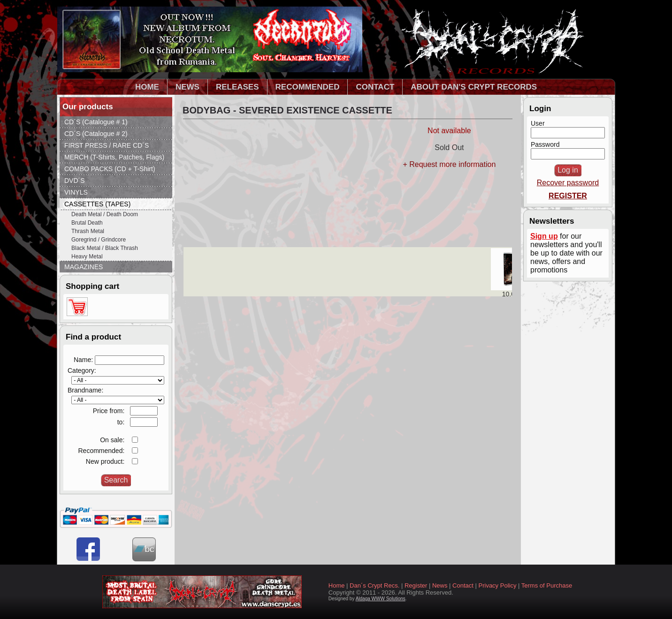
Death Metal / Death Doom (105, 214)
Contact (463, 585)
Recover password (568, 183)
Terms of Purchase (547, 585)
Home (337, 585)
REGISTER (568, 196)
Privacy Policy (498, 585)
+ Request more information (449, 164)
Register (416, 585)
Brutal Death (87, 223)
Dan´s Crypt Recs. (374, 585)
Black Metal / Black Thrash (105, 248)
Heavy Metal (87, 257)
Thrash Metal (88, 231)
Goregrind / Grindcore (99, 240)
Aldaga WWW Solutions (381, 599)
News (440, 585)
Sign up (544, 236)
